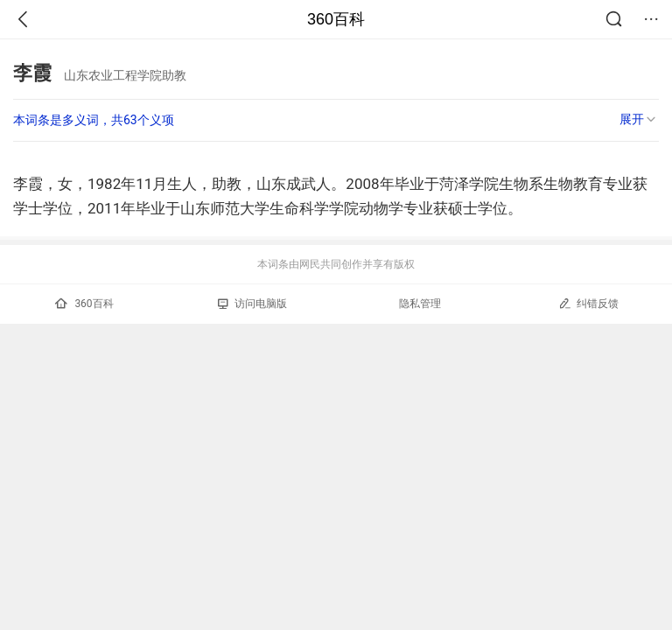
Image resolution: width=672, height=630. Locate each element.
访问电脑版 (252, 304)
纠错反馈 (588, 303)
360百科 (336, 19)
